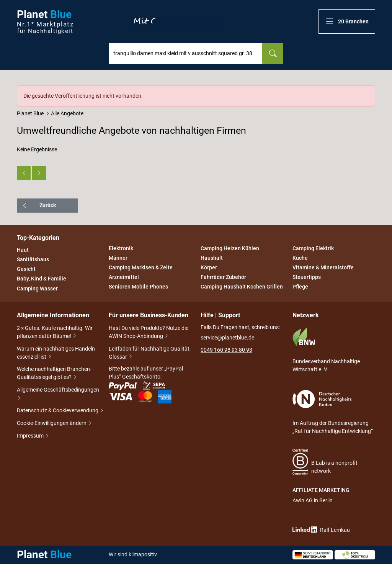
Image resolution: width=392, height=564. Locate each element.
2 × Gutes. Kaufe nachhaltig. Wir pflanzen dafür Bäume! (55, 333)
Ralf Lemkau (321, 530)
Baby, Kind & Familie (42, 279)
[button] (347, 21)
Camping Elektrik (313, 248)
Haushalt (212, 258)
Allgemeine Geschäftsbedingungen (58, 394)
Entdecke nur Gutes (175, 21)
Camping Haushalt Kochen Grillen (242, 287)
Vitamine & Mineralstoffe (323, 267)
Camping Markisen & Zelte (141, 267)
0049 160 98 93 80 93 (226, 350)
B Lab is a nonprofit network (325, 462)
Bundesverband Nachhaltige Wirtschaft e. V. (326, 350)
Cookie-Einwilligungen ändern (52, 424)
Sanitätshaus (33, 259)
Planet (45, 22)
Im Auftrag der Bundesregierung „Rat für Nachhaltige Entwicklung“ (333, 412)
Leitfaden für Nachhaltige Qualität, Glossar (150, 353)
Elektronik (121, 248)
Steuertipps (307, 277)
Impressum (31, 436)
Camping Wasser (37, 289)
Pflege (300, 287)
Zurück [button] (39, 205)
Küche (300, 258)
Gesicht (26, 269)
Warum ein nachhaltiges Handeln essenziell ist (56, 353)
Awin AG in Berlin (313, 500)
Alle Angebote (67, 113)
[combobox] (186, 53)
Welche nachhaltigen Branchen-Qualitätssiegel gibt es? (54, 374)
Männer (118, 258)
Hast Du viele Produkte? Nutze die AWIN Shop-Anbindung (149, 333)
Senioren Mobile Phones (138, 287)
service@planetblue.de (227, 338)
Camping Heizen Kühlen (230, 248)
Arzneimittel (124, 277)
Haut (23, 250)
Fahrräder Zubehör (223, 277)
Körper (209, 267)
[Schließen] (370, 91)
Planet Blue (30, 113)
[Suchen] (273, 53)
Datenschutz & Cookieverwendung (58, 411)
